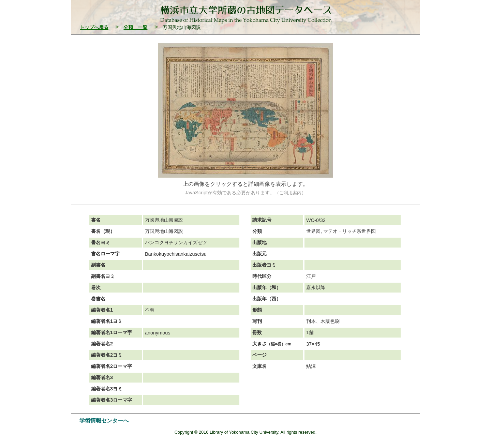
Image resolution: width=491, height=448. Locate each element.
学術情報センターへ (104, 421)
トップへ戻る (94, 27)
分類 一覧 (135, 27)
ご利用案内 (290, 193)
